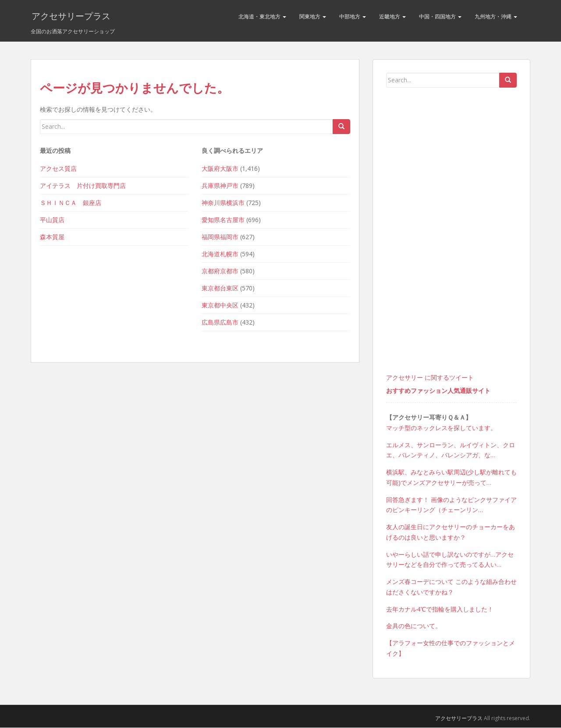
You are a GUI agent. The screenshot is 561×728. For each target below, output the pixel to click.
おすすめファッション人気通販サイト (438, 391)
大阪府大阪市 (220, 169)
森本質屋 (52, 237)
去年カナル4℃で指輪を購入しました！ (440, 610)
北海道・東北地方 (262, 16)
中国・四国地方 (440, 16)
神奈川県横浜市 (223, 203)
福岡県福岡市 (220, 237)
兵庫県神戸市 (220, 186)
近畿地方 (392, 16)
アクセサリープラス (70, 16)
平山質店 (52, 220)
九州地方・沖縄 (496, 16)
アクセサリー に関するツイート (430, 378)
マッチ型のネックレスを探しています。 (441, 428)
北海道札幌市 (220, 254)
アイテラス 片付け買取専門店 (83, 186)
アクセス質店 (58, 169)
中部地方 (353, 16)
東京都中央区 (220, 306)
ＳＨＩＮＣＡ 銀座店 (71, 203)
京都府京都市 (220, 271)
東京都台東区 (220, 288)
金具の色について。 (414, 627)
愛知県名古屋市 (223, 220)
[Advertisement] (451, 241)
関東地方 (313, 16)
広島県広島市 (220, 323)
